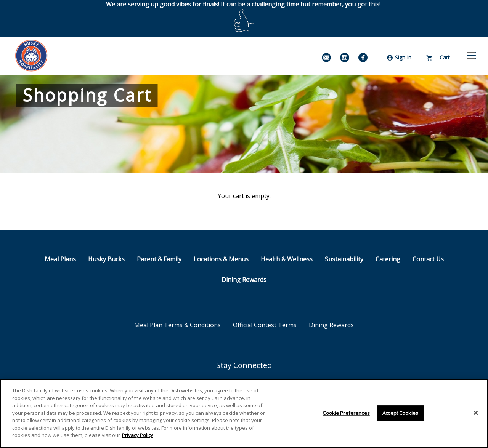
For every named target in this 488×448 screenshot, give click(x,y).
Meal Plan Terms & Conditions (177, 325)
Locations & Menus (221, 259)
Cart (438, 57)
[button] (471, 56)
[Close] (476, 413)
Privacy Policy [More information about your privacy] (138, 435)
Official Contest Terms (265, 325)
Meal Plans (60, 259)
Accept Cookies (400, 413)
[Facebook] (363, 58)
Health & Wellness (287, 259)
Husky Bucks (106, 259)
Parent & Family (159, 259)
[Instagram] (345, 58)
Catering (388, 259)
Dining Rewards (244, 280)
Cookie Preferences (346, 413)
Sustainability (344, 259)
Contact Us (428, 259)
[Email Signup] (326, 58)
